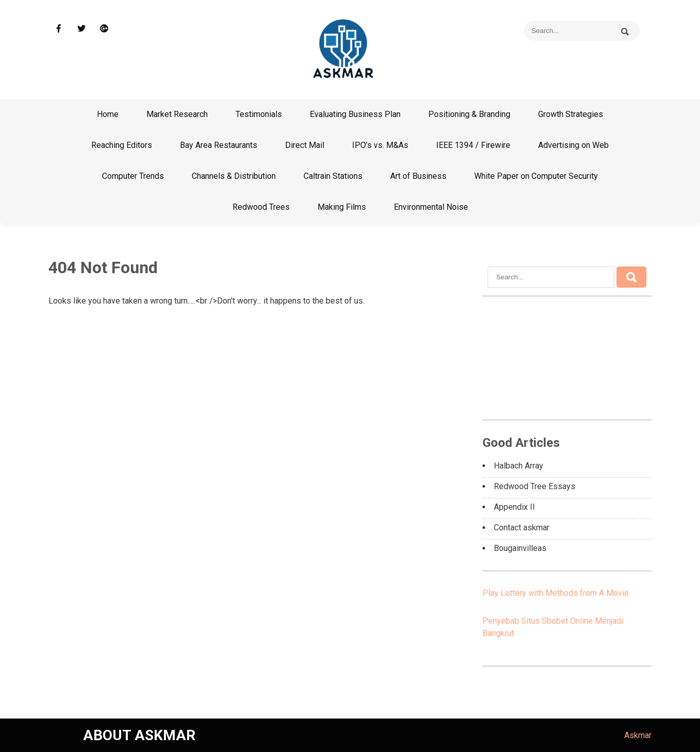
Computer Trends (133, 176)
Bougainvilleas (520, 548)
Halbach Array (519, 466)
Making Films (342, 207)
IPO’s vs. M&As (380, 145)
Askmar (638, 735)
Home (108, 114)
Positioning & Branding (469, 114)
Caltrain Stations (333, 176)
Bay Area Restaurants (219, 145)
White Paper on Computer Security (536, 176)
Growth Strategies (571, 114)
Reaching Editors (122, 145)
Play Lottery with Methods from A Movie (556, 593)
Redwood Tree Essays (535, 486)
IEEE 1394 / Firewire (473, 145)
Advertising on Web (573, 145)
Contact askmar (522, 528)
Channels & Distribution (234, 176)
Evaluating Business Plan (355, 114)
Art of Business (418, 176)
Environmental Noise (431, 207)
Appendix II (514, 507)
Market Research (177, 114)
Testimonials (259, 114)
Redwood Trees (261, 207)
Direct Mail (305, 145)
